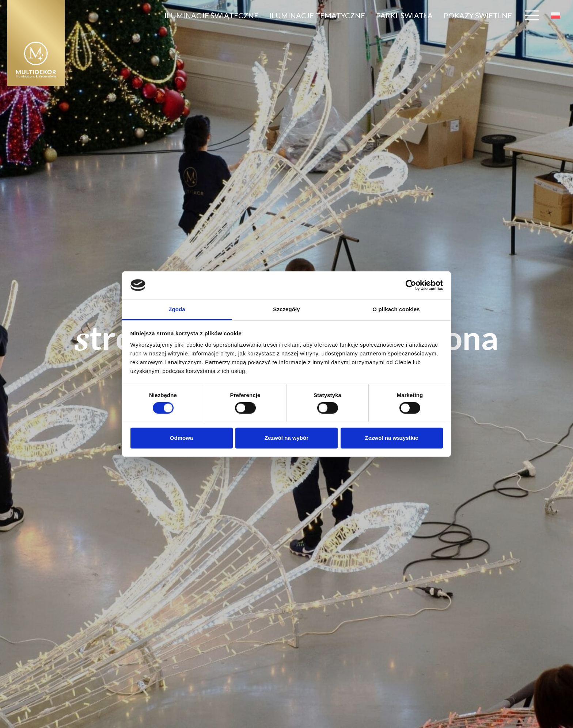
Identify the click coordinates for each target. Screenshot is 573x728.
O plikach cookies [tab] (396, 309)
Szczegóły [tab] (286, 309)
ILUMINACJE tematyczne (317, 15)
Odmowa (181, 438)
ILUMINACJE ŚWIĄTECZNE (211, 15)
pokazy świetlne (478, 15)
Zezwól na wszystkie (392, 438)
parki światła (404, 15)
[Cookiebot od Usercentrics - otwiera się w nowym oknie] (411, 285)
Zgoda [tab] (177, 309)
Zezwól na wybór (286, 438)
